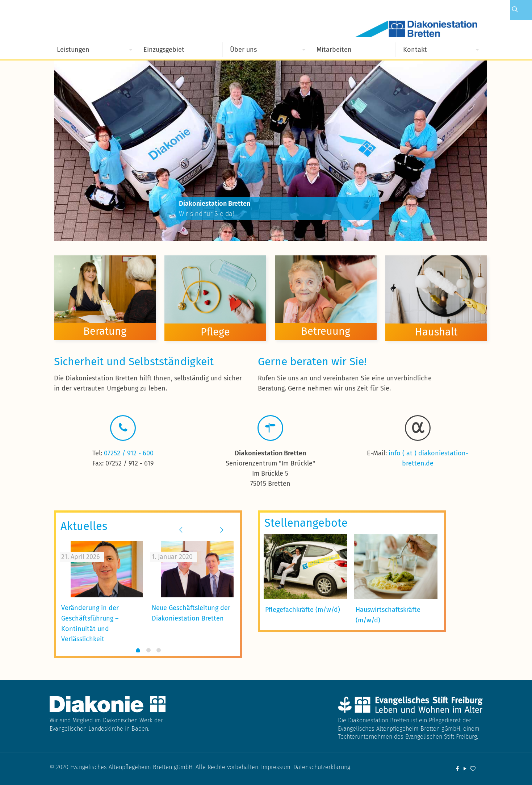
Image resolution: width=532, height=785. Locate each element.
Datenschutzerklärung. (322, 767)
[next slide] (222, 530)
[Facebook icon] (458, 769)
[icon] (473, 769)
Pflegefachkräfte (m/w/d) (303, 610)
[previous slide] (181, 530)
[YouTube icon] (465, 769)
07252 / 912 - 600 (129, 453)
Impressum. (277, 767)
